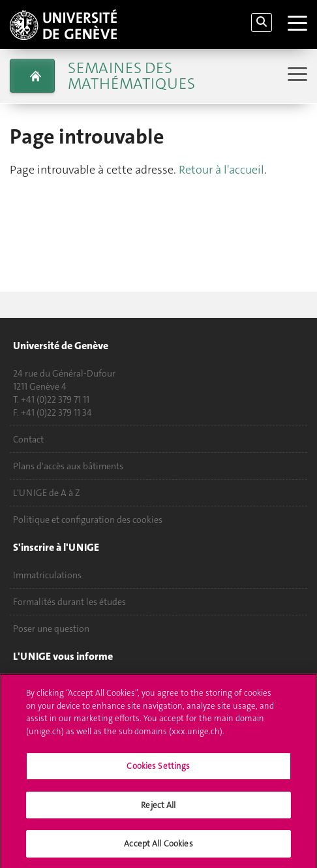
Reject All (158, 811)
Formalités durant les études (69, 602)
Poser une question (51, 628)
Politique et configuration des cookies (88, 519)
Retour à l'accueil (221, 170)
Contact (28, 439)
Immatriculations (47, 575)
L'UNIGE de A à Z (47, 493)
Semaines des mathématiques (131, 76)
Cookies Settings (158, 772)
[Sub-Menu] (296, 75)
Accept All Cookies (158, 850)
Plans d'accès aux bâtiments (68, 466)
